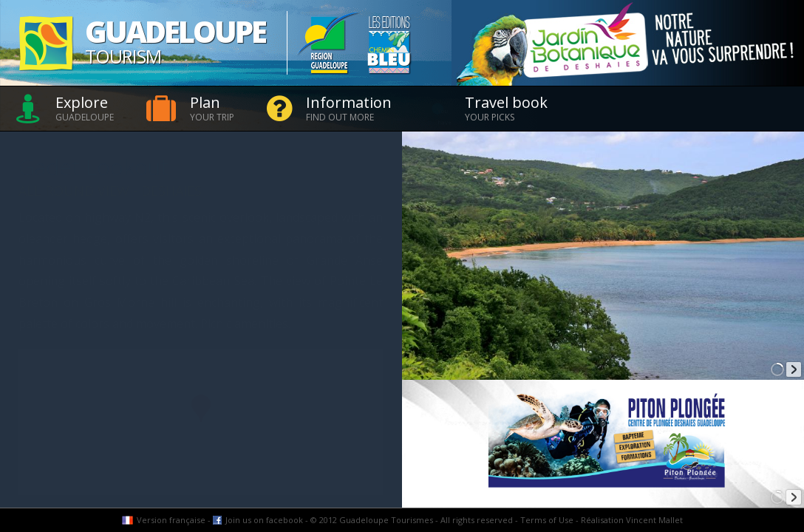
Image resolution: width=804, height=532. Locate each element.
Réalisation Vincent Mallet (632, 520)
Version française (171, 520)
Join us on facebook (264, 520)
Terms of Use (547, 520)
